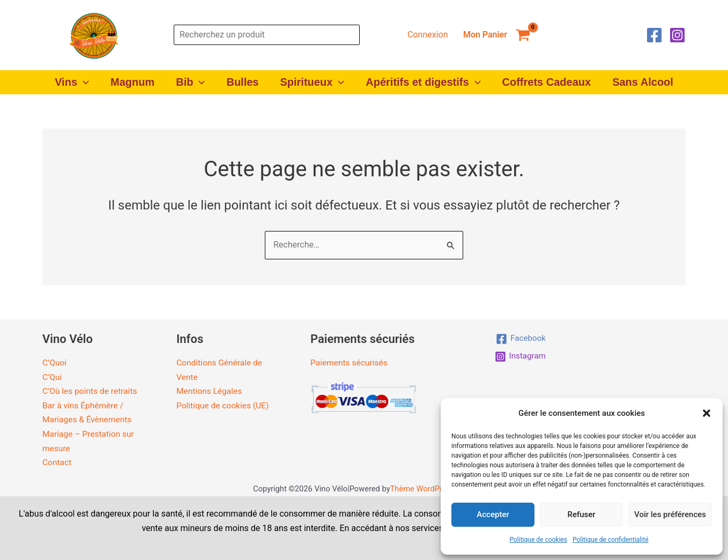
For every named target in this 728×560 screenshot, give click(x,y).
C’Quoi (55, 363)
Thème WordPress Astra (433, 488)
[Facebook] (654, 35)
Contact (57, 462)
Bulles (242, 82)
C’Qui (52, 376)
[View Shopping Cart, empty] (496, 35)
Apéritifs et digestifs (423, 82)
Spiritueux (312, 82)
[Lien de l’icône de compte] (428, 35)
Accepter (493, 514)
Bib (190, 82)
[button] (707, 413)
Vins (72, 82)
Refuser (581, 514)
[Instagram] (677, 35)
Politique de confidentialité (611, 540)
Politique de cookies (538, 540)
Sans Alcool (643, 82)
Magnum (132, 82)
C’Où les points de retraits (91, 391)
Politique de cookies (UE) (224, 405)
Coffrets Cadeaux (547, 82)
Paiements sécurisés (350, 363)
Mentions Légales (210, 391)
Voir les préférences (670, 514)
